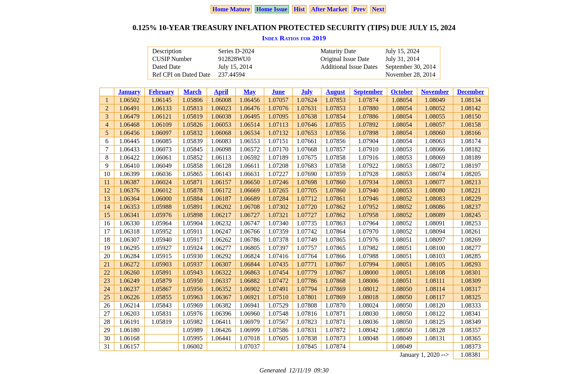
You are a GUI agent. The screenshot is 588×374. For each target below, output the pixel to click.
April (221, 92)
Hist (299, 9)
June (278, 92)
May (250, 92)
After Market (329, 9)
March (193, 92)
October (402, 92)
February (161, 92)
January (129, 92)
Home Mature (231, 9)
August (335, 92)
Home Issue (272, 9)
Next (378, 9)
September (368, 92)
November (435, 92)
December (471, 92)
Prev (359, 9)
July (307, 92)
